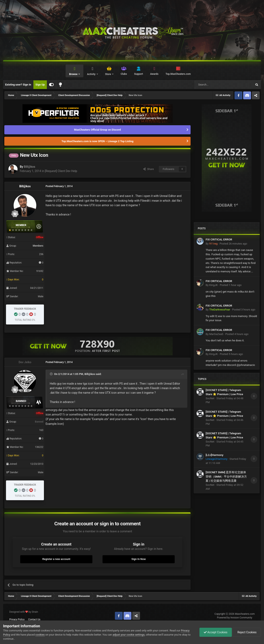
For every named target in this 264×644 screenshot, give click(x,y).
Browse (74, 74)
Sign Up (40, 85)
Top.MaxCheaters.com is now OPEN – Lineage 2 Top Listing (97, 141)
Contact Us (34, 619)
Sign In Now (138, 559)
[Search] (214, 85)
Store (108, 74)
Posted (233, 244)
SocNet (210, 398)
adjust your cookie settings (129, 635)
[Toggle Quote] (52, 374)
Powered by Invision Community (235, 618)
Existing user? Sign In (18, 85)
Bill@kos (29, 167)
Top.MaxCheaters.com (178, 74)
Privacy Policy (17, 619)
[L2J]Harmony (214, 455)
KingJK (213, 285)
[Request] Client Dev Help (61, 171)
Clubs (124, 74)
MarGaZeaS (216, 334)
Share (149, 169)
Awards (154, 74)
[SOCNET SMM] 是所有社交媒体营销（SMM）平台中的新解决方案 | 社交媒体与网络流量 (226, 476)
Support (138, 74)
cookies (40, 635)
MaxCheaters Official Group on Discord (97, 130)
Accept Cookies (216, 632)
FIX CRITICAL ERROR (219, 239)
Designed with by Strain (24, 612)
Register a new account (56, 559)
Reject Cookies (247, 632)
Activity (92, 74)
